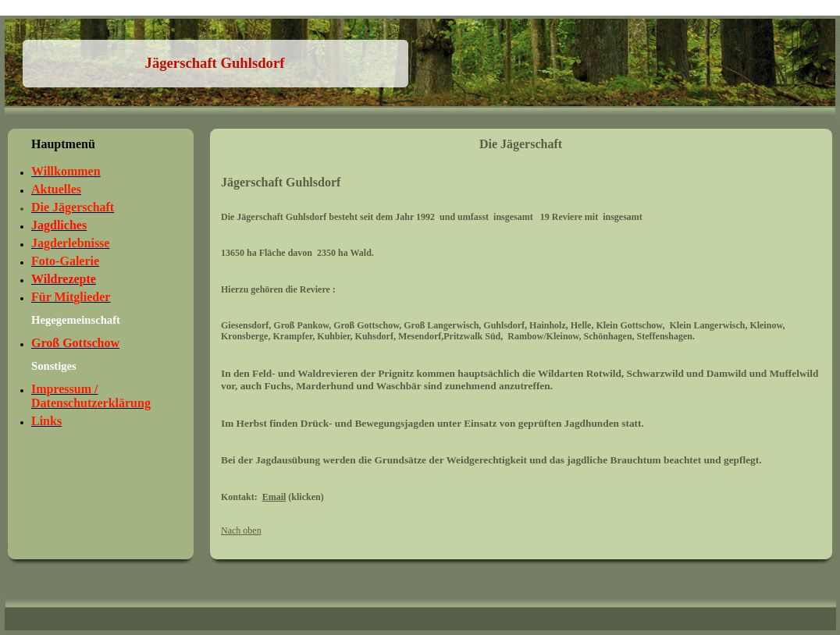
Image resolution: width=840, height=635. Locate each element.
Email (274, 497)
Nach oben (241, 530)
